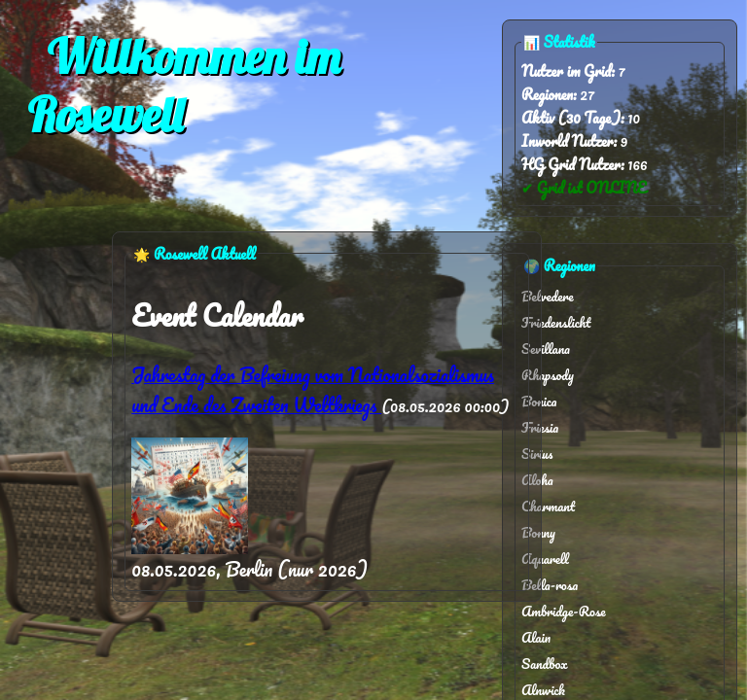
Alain (536, 637)
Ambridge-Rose (564, 611)
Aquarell (545, 559)
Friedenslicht (556, 322)
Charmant (548, 506)
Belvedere (548, 296)
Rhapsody (548, 375)
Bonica (539, 401)
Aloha (537, 480)
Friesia (540, 427)
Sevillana (546, 349)
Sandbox (545, 664)
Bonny (538, 532)
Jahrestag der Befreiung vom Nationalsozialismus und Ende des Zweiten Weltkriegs (313, 390)
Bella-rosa (550, 585)
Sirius (537, 454)
